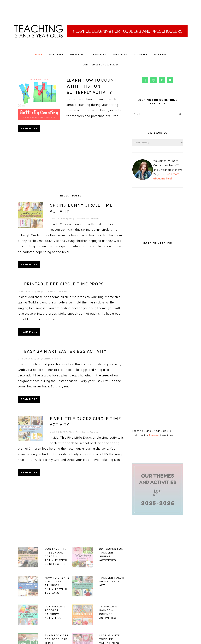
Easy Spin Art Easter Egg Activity (65, 340)
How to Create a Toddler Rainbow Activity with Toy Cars (43, 555)
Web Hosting (129, 638)
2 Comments (56, 347)
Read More (29, 129)
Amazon (154, 435)
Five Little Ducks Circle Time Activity (70, 407)
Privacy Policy (100, 635)
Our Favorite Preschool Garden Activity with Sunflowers (41, 535)
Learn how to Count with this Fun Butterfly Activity (91, 86)
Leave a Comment (59, 213)
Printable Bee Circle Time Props (64, 272)
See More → (115, 624)
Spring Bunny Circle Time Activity (66, 205)
